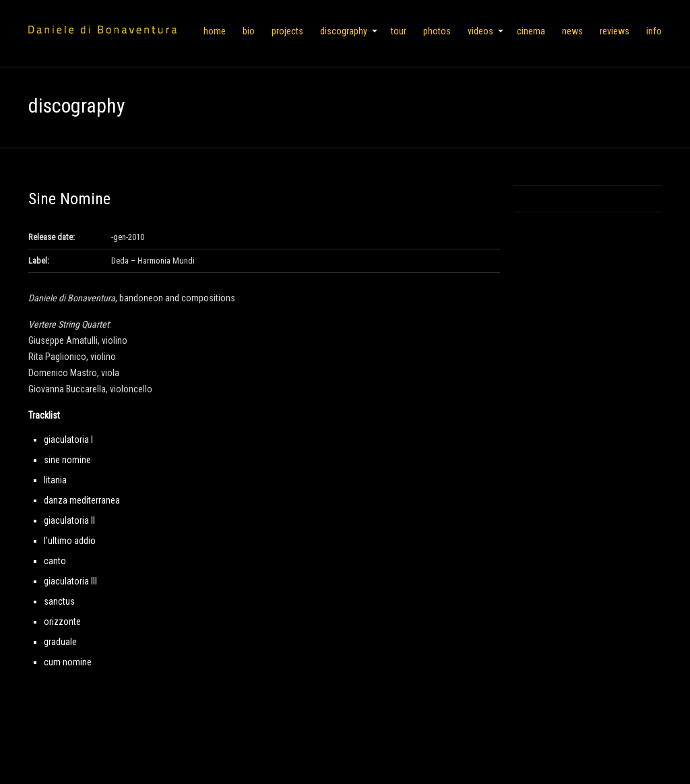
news (572, 31)
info (654, 31)
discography (344, 31)
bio (249, 31)
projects (287, 31)
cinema (531, 31)
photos (437, 31)
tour (399, 31)
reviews (615, 31)
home (215, 31)
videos (480, 31)
